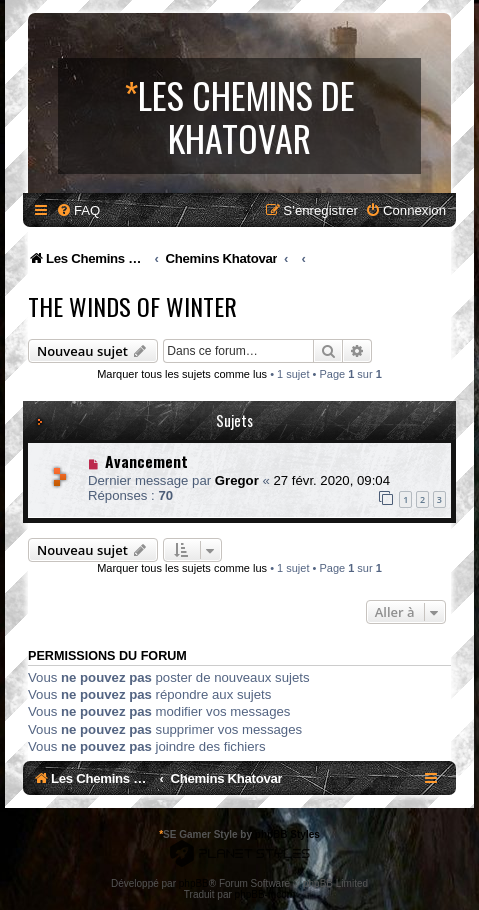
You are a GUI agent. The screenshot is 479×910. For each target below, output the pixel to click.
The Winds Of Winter (132, 306)
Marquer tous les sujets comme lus (182, 374)
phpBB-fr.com (265, 894)
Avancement (146, 461)
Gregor (237, 480)
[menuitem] (78, 210)
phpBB (194, 883)
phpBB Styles (287, 834)
